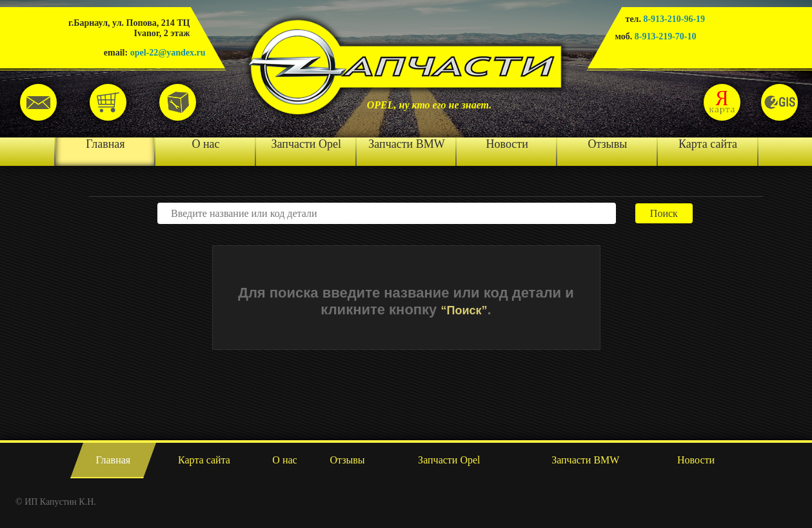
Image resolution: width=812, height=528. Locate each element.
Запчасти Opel (306, 144)
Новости (507, 144)
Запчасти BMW (406, 144)
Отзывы (607, 144)
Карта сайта (708, 144)
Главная (105, 144)
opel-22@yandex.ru (168, 53)
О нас (205, 144)
